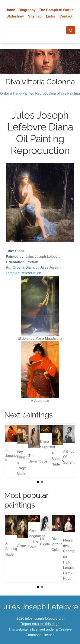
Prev (11, 451)
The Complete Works (56, 10)
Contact (66, 16)
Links (51, 16)
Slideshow (15, 16)
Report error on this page (40, 624)
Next (69, 451)
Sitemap (35, 16)
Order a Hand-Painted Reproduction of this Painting (40, 93)
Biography (27, 10)
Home (10, 10)
